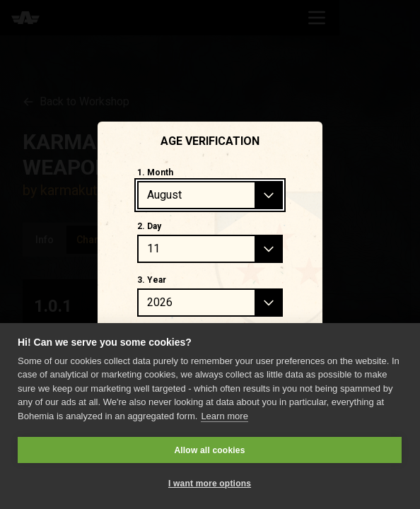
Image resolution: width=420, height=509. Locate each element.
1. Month (155, 172)
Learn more (224, 416)
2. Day (149, 226)
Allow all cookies (209, 450)
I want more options (210, 484)
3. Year (152, 280)
